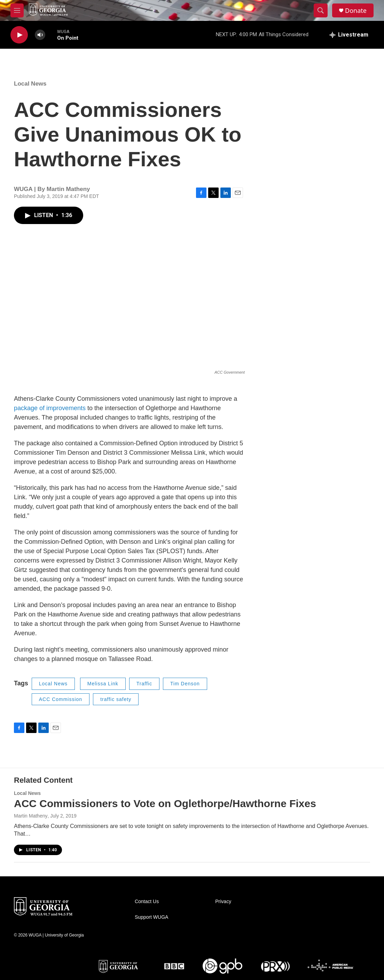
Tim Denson (185, 684)
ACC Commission (61, 699)
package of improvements (50, 408)
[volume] (40, 35)
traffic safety (116, 699)
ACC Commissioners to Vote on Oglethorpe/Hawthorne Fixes (165, 803)
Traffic (144, 684)
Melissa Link (103, 684)
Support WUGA (151, 917)
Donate (356, 11)
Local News (30, 84)
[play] (19, 35)
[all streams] (349, 35)
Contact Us (147, 902)
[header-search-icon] (321, 10)
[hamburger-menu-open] (17, 10)
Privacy (223, 902)
